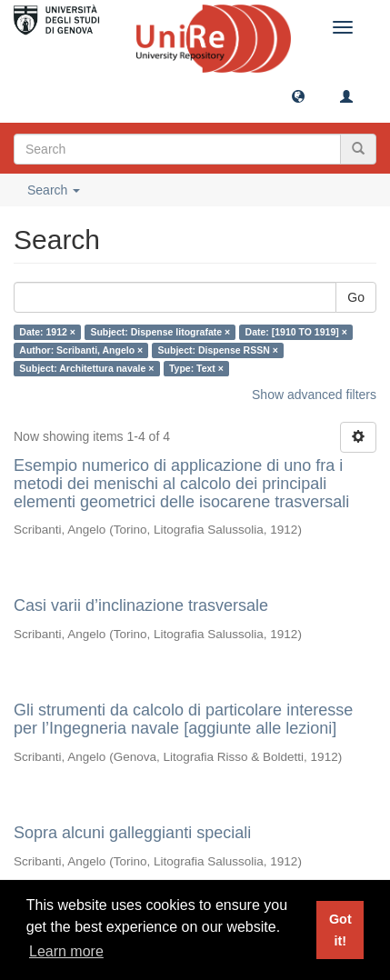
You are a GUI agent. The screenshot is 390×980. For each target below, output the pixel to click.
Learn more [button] (66, 951)
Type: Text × (196, 368)
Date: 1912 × (47, 332)
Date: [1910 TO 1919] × (296, 332)
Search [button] (54, 190)
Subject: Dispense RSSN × (218, 350)
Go (356, 297)
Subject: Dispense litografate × (160, 332)
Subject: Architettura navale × (86, 368)
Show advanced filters (314, 395)
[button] (298, 95)
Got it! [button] (340, 930)
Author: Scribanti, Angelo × (81, 350)
